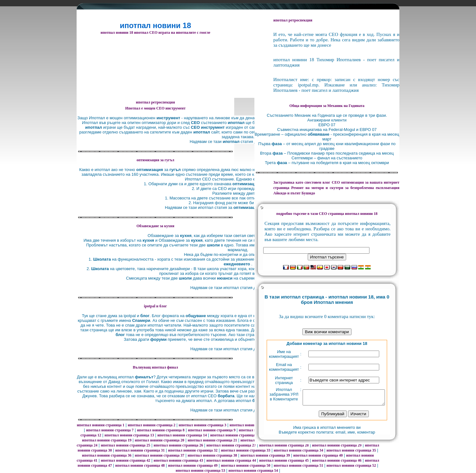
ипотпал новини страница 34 (298, 450)
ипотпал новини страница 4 (253, 425)
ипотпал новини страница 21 (212, 440)
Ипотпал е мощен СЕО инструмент (155, 108)
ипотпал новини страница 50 (246, 465)
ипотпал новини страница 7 (110, 430)
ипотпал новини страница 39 (265, 455)
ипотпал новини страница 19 (107, 440)
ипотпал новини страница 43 (178, 460)
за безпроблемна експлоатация (345, 188)
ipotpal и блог (156, 306)
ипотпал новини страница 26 (178, 445)
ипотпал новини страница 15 (235, 435)
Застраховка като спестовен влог (302, 182)
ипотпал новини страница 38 (212, 455)
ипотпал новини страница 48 (140, 465)
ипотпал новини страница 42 (126, 460)
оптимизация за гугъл (155, 160)
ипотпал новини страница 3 (203, 425)
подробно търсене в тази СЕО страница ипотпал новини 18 (327, 214)
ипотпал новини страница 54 (253, 470)
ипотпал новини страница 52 (351, 465)
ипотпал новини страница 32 (193, 450)
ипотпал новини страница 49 (193, 465)
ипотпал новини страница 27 (231, 445)
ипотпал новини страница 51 (298, 465)
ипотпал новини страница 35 (351, 450)
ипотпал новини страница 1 (101, 425)
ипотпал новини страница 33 (246, 450)
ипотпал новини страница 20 (160, 440)
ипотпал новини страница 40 (318, 455)
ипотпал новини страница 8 (161, 430)
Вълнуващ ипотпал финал (155, 367)
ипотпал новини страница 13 (129, 435)
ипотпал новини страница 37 (160, 455)
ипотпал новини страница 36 (107, 455)
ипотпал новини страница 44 (231, 460)
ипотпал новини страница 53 (200, 470)
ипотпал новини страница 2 (151, 425)
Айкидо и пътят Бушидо (294, 193)
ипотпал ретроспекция (155, 102)
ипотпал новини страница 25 (126, 445)
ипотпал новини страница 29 (337, 445)
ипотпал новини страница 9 (212, 430)
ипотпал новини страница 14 (182, 435)
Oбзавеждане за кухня (155, 226)
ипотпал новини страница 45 (284, 460)
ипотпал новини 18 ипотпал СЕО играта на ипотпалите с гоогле (155, 33)
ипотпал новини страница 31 (140, 450)
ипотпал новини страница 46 (337, 460)
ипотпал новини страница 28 (284, 445)
